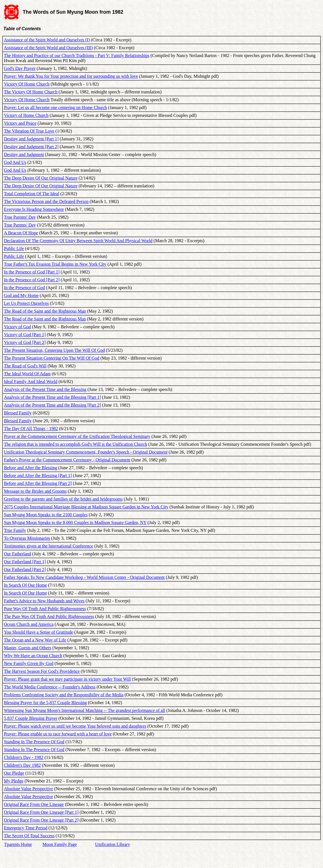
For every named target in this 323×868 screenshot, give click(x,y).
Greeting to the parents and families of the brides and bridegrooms (63, 499)
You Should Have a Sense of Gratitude (38, 632)
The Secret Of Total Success (29, 836)
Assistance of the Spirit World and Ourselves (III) (48, 48)
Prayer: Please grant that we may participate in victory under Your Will (67, 679)
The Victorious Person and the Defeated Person (46, 201)
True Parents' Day (20, 217)
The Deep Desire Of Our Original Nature (41, 178)
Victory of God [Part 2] (25, 342)
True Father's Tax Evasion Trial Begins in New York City (55, 264)
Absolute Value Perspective (29, 789)
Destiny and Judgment (24, 155)
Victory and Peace (20, 123)
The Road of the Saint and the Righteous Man (45, 311)
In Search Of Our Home (25, 585)
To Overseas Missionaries (27, 538)
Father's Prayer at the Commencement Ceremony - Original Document (67, 460)
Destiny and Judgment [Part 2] (31, 147)
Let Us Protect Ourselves (26, 303)
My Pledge (14, 781)
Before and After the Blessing (30, 468)
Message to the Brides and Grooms (35, 491)
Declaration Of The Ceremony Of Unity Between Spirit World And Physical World (78, 241)
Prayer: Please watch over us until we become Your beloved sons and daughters (75, 726)
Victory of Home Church (26, 115)
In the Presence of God (24, 288)
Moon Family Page (60, 844)
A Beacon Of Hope (21, 233)
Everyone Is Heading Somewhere (34, 209)
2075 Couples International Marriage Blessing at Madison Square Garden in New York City (86, 507)
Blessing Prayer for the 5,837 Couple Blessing (45, 703)
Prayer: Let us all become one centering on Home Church (55, 108)
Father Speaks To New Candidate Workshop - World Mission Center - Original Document (84, 577)
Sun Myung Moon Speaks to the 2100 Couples (46, 515)
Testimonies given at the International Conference (49, 546)
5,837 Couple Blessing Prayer (31, 718)
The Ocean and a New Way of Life (35, 640)
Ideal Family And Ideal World (31, 382)
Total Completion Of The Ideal (32, 194)
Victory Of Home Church (27, 84)
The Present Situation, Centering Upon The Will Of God (54, 350)
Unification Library (113, 844)
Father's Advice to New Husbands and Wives (44, 601)
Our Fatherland (17, 554)
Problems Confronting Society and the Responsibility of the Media (64, 695)
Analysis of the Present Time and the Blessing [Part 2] (52, 405)
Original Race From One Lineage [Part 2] (41, 820)
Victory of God (17, 327)
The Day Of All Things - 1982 (31, 429)
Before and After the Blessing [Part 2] (38, 483)
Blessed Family (18, 413)
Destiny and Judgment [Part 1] (31, 139)
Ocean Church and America (29, 624)
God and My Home (21, 295)
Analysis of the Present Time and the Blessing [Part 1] (52, 397)
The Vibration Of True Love (29, 131)
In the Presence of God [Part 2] (32, 280)
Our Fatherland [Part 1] (25, 562)
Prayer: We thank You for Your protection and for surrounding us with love (71, 76)
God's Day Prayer (20, 68)
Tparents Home (18, 844)
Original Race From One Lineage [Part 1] (41, 812)
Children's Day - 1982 (24, 757)
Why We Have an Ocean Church (33, 656)
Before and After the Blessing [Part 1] (38, 476)
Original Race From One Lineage (34, 804)
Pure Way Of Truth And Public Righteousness (45, 609)
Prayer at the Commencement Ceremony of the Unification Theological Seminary (77, 436)
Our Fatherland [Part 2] (25, 569)
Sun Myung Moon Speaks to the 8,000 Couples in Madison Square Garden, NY (75, 523)
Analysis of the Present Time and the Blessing (45, 389)
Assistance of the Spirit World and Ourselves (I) (47, 40)
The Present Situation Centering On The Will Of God (52, 358)
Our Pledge (14, 773)
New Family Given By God (29, 663)
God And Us (15, 162)
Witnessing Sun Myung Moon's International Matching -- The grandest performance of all (84, 710)
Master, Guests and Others (28, 648)
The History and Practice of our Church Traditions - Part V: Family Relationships (77, 56)
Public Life (14, 248)
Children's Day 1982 (22, 765)
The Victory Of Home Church (31, 92)
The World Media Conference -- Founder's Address (50, 687)
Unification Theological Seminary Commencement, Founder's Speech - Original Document (86, 452)
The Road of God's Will (25, 366)
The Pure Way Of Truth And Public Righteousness (49, 616)
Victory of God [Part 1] (25, 335)
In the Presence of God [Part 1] (32, 272)
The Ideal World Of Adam (27, 374)
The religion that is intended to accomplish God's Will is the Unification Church (76, 444)
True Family (15, 530)
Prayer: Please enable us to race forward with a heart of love (58, 734)
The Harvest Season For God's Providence (42, 671)
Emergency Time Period (26, 828)
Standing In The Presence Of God (34, 742)
